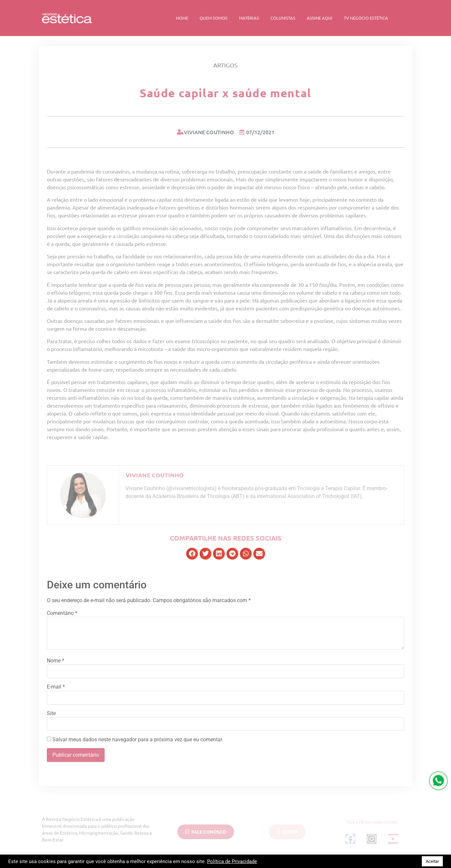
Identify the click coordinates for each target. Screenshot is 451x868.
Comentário (62, 613)
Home (182, 18)
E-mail (56, 687)
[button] (192, 554)
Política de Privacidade (232, 861)
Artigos (226, 65)
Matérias (249, 18)
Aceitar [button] (432, 861)
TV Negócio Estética (366, 18)
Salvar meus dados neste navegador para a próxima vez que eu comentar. (138, 740)
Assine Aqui (320, 18)
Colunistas (283, 18)
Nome (56, 661)
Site (51, 713)
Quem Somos (214, 18)
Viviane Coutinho (155, 475)
